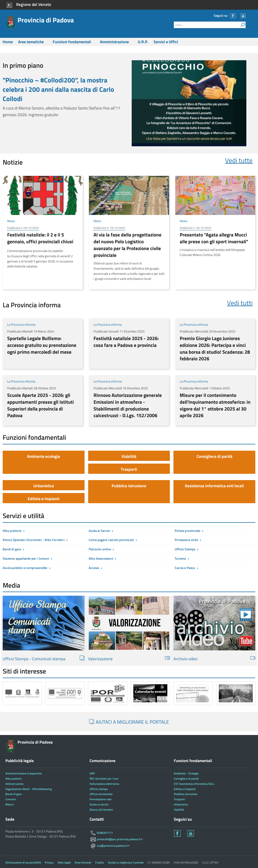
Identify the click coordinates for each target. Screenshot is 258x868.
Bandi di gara (12, 549)
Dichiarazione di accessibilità (23, 862)
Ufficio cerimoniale (101, 794)
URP (92, 773)
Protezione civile (186, 540)
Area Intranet (83, 862)
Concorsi (11, 799)
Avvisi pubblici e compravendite (25, 568)
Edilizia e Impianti (44, 499)
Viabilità (129, 456)
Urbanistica (44, 486)
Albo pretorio (12, 531)
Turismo (180, 558)
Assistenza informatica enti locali (214, 486)
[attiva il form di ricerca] (242, 25)
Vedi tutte (239, 160)
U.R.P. (143, 42)
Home (8, 42)
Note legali (64, 862)
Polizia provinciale (187, 531)
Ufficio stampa (99, 789)
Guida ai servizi (99, 804)
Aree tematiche (31, 42)
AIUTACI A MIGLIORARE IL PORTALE (129, 722)
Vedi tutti (240, 303)
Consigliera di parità (214, 456)
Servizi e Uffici (166, 42)
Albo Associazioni (101, 558)
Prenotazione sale (101, 799)
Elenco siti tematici (101, 810)
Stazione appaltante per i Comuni (26, 558)
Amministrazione (114, 42)
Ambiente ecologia (44, 456)
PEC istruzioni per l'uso (104, 779)
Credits (100, 862)
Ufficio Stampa (185, 549)
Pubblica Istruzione (129, 486)
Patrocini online (100, 549)
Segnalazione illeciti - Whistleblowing (28, 789)
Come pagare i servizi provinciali (111, 540)
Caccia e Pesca (185, 568)
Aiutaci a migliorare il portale (126, 862)
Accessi (94, 568)
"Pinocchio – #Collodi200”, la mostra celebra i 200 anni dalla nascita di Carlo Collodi (58, 89)
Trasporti (129, 469)
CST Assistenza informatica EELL (194, 784)
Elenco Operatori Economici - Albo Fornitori (34, 540)
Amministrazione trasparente (24, 773)
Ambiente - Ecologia (186, 773)
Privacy (49, 862)
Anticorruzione (14, 784)
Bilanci (9, 804)
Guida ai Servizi (99, 531)
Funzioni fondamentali (72, 42)
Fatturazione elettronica (104, 784)
